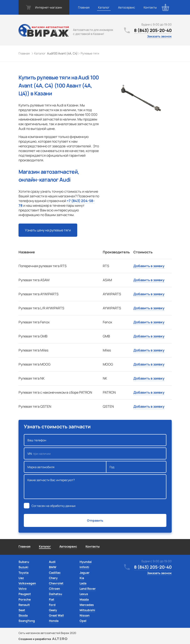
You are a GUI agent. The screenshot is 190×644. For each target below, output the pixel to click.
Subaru (24, 562)
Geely (53, 610)
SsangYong (27, 621)
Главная (84, 7)
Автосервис (127, 7)
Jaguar (85, 573)
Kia (82, 578)
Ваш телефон (95, 440)
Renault (24, 605)
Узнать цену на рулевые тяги (48, 230)
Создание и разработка (43, 639)
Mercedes (87, 605)
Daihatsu (56, 594)
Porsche (25, 599)
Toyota (24, 573)
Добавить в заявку (149, 266)
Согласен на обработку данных (54, 506)
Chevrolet (56, 583)
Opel (83, 621)
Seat (22, 610)
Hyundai (86, 562)
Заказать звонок (159, 36)
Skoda (23, 615)
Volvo (23, 589)
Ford (52, 605)
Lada (83, 583)
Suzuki (23, 567)
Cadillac (55, 573)
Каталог (104, 7)
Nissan (85, 615)
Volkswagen (27, 583)
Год (136, 467)
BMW (53, 567)
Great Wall (56, 615)
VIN (95, 453)
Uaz (21, 578)
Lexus (84, 594)
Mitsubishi (87, 610)
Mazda (84, 599)
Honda (54, 621)
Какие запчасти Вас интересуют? (95, 487)
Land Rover (88, 589)
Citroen (54, 589)
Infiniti (84, 567)
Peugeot (25, 594)
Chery (53, 578)
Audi (52, 562)
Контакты (150, 7)
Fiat (52, 599)
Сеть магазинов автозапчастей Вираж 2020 (47, 633)
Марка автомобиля (65, 467)
